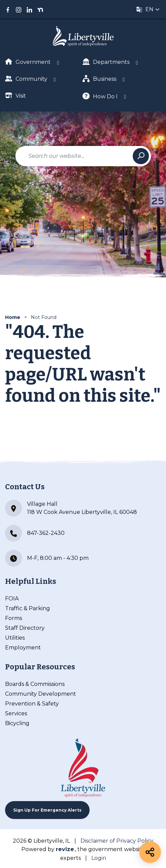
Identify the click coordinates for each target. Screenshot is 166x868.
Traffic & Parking (28, 608)
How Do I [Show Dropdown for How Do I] (100, 96)
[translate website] (148, 9)
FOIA (12, 599)
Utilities (15, 638)
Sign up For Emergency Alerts (47, 810)
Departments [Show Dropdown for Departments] (106, 62)
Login (99, 858)
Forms (14, 618)
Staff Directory (25, 628)
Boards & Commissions (35, 684)
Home (13, 317)
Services (16, 713)
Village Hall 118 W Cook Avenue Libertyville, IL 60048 (71, 508)
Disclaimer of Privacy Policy (117, 841)
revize (65, 849)
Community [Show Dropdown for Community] (26, 79)
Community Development (41, 694)
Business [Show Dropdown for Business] (99, 79)
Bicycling (17, 723)
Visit (16, 95)
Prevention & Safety (32, 704)
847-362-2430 (35, 533)
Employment (23, 648)
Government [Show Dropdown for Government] (28, 62)
